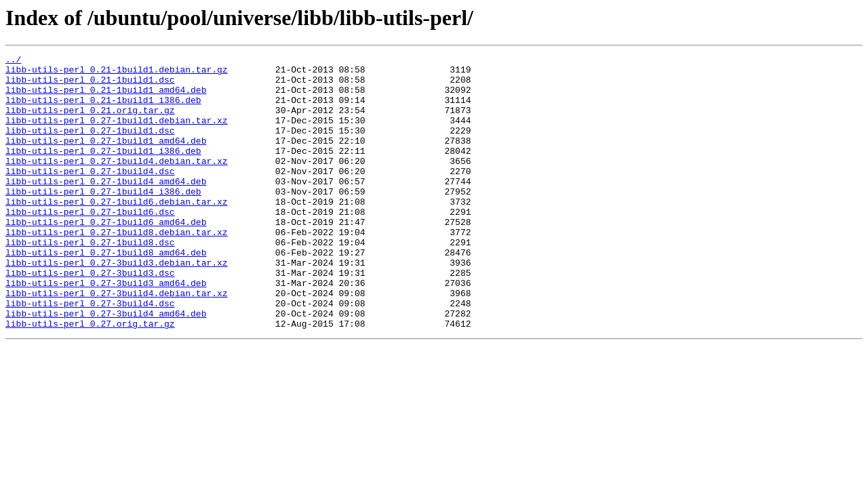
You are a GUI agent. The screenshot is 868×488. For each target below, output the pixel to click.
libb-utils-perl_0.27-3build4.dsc (90, 354)
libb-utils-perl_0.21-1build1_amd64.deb (106, 98)
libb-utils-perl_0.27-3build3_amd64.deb (106, 329)
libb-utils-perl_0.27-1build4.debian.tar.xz (117, 183)
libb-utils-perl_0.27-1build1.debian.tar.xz (117, 134)
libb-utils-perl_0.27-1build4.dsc (90, 195)
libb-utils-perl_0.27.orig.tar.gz (90, 378)
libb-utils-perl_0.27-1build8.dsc (90, 281)
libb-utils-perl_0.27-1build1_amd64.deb (106, 159)
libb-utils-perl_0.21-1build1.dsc (90, 85)
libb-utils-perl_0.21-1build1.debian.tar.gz (117, 73)
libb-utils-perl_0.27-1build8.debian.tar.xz (117, 268)
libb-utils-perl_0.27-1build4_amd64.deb (106, 207)
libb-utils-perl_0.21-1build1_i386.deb (103, 110)
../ (13, 61)
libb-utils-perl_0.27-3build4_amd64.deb (106, 366)
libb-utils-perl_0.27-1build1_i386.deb (103, 171)
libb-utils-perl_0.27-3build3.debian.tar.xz (117, 305)
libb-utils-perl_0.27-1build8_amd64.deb (106, 293)
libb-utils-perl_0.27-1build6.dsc (90, 244)
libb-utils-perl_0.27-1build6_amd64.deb (106, 256)
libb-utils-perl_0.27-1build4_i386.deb (103, 220)
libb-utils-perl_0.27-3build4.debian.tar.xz (117, 342)
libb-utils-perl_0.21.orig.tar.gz (90, 122)
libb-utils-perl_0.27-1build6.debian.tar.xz (117, 232)
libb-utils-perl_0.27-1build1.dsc (90, 146)
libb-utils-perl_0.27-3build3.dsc (90, 317)
